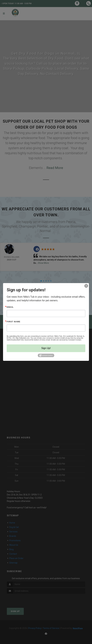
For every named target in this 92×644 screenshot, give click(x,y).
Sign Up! (46, 348)
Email (10, 307)
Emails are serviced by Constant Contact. (66, 340)
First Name (13, 322)
